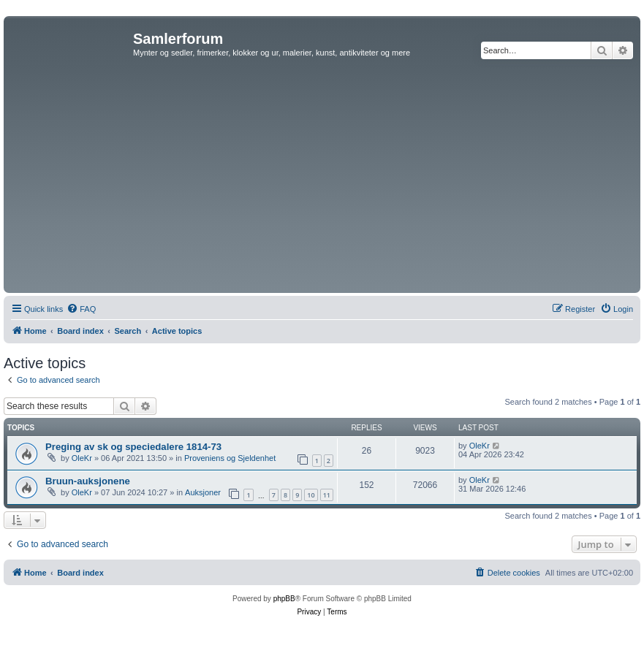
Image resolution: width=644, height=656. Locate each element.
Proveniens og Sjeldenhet (230, 458)
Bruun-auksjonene (88, 481)
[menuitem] (81, 309)
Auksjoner (203, 492)
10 (311, 495)
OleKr (82, 458)
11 (327, 495)
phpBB (284, 599)
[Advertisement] (322, 180)
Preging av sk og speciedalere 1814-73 (133, 447)
